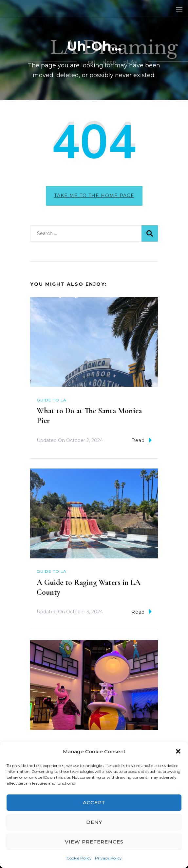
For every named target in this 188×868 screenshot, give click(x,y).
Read (141, 440)
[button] (178, 751)
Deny (94, 822)
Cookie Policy (79, 858)
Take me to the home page (94, 196)
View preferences (94, 842)
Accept (94, 802)
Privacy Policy (108, 858)
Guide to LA (52, 400)
